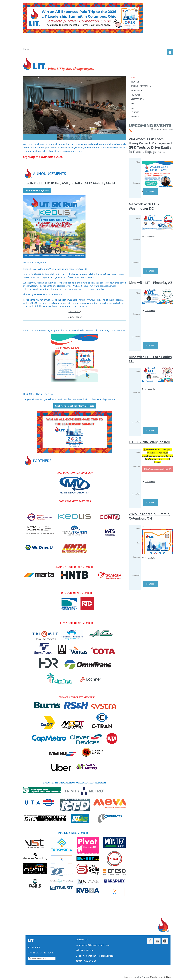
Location (137, 183)
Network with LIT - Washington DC (144, 206)
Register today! (75, 317)
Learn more (74, 311)
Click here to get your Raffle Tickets (75, 406)
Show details (150, 236)
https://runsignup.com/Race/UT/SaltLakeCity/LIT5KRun (167, 469)
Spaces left (136, 262)
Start (138, 529)
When (138, 162)
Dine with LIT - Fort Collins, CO (151, 359)
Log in (170, 52)
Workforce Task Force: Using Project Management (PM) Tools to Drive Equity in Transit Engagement (151, 145)
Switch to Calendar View (163, 129)
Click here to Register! (37, 190)
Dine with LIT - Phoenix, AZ (151, 283)
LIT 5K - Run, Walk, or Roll (149, 442)
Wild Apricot (143, 977)
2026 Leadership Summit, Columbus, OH (149, 516)
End (139, 543)
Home (26, 49)
